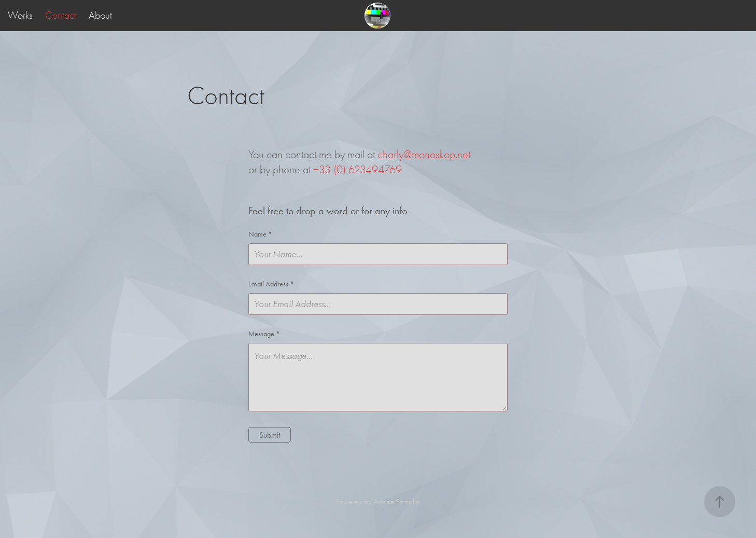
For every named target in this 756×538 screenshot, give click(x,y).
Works (20, 15)
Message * (264, 334)
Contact (61, 15)
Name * (260, 234)
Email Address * (271, 284)
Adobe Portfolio (397, 502)
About (100, 15)
